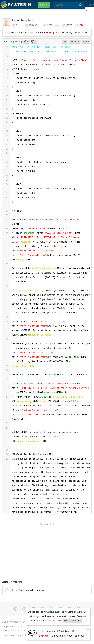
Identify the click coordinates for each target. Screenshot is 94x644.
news (21, 626)
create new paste (11, 622)
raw (64, 42)
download (75, 42)
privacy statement (11, 631)
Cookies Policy (54, 621)
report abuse (8, 635)
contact (22, 635)
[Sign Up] (32, 633)
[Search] (81, 5)
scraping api (8, 626)
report (86, 42)
